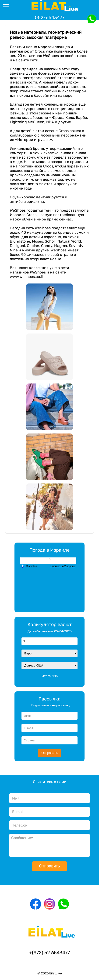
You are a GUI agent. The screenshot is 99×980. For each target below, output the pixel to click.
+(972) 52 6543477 (49, 953)
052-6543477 (50, 17)
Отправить (49, 753)
